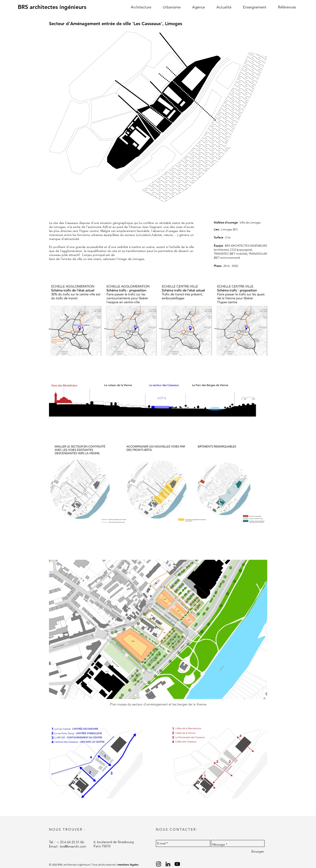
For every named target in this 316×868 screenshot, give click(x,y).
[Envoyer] (258, 852)
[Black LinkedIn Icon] (168, 864)
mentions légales (128, 864)
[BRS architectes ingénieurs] (52, 7)
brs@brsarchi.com (73, 846)
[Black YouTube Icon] (177, 864)
